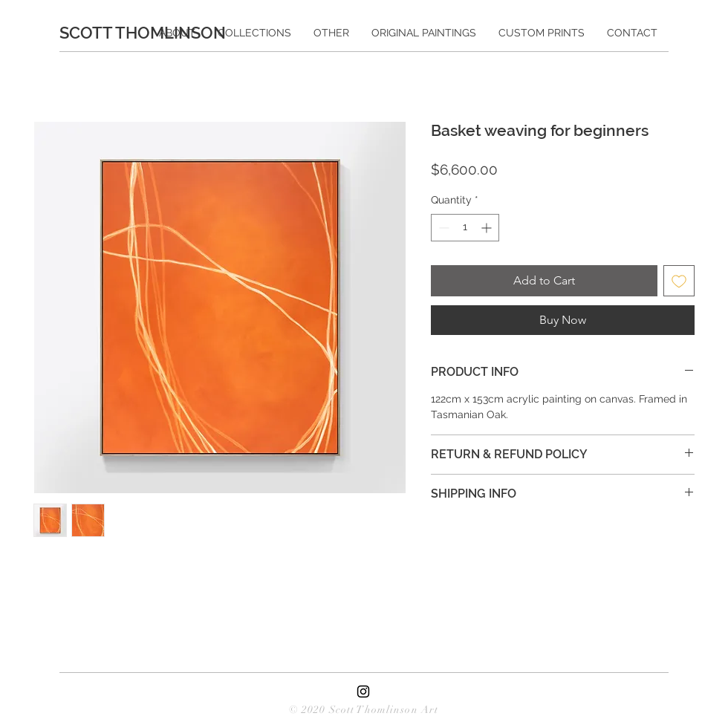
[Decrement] (442, 228)
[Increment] (488, 228)
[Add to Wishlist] (679, 281)
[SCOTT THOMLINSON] (149, 33)
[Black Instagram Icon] (363, 691)
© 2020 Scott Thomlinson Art (364, 710)
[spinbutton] (465, 228)
